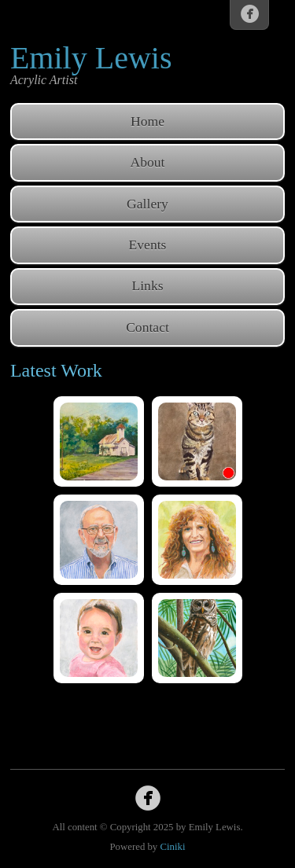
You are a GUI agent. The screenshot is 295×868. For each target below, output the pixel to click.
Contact (147, 327)
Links (147, 285)
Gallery (147, 204)
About (148, 162)
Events (148, 245)
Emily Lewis (91, 58)
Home (147, 121)
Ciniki (172, 847)
